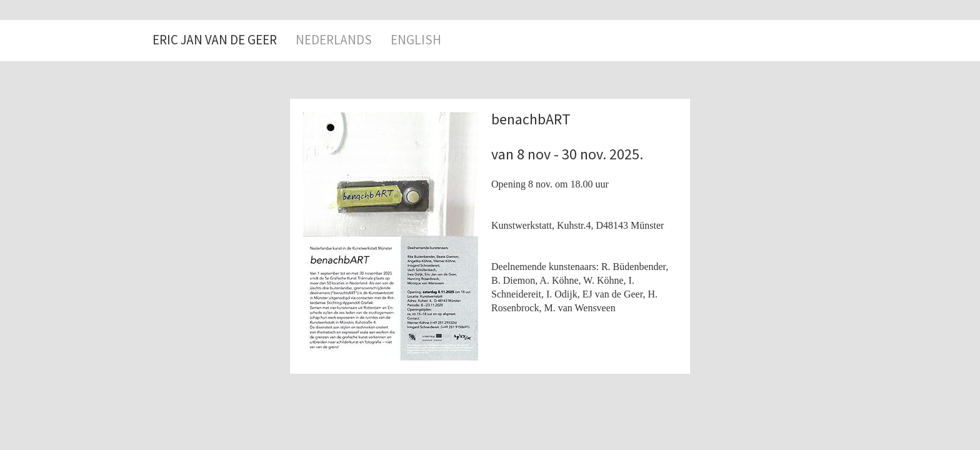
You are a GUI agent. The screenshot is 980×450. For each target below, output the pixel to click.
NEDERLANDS (334, 40)
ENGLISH (416, 40)
